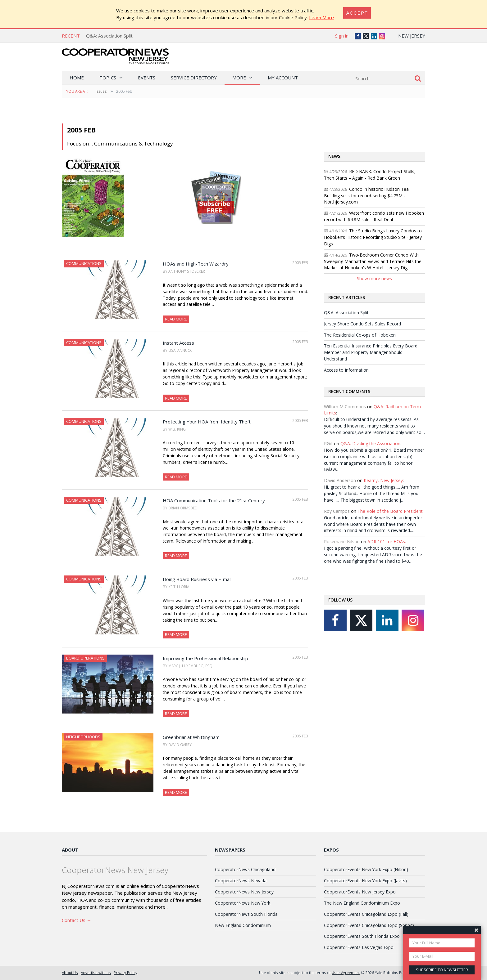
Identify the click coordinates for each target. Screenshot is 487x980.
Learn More (321, 17)
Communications (84, 263)
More (239, 78)
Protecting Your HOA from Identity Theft (207, 422)
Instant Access (178, 343)
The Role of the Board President (390, 511)
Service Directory (194, 78)
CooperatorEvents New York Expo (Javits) (365, 881)
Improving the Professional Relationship (205, 658)
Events (147, 78)
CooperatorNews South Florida (246, 914)
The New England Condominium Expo (362, 903)
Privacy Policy (125, 973)
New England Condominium (243, 925)
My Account (283, 78)
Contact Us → (77, 920)
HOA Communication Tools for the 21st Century (214, 500)
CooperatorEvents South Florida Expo (362, 936)
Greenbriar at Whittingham (191, 737)
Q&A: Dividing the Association (370, 443)
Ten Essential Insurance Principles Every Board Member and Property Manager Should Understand (371, 352)
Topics (108, 78)
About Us (70, 973)
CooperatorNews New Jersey (244, 892)
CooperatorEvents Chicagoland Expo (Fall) (366, 914)
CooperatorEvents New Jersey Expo (360, 892)
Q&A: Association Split (109, 36)
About (70, 850)
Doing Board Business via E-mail (197, 579)
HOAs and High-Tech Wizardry (196, 264)
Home (77, 78)
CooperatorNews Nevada (241, 881)
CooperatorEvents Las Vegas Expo (359, 947)
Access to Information (346, 370)
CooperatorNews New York (243, 903)
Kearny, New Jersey (383, 480)
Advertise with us (96, 973)
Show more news (374, 278)
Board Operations (85, 658)
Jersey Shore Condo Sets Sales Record (362, 324)
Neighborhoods (83, 737)
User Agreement (346, 973)
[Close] (357, 13)
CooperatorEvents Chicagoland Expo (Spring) (369, 925)
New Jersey (412, 36)
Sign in (342, 36)
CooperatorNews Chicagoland (245, 869)
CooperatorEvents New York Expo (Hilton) (366, 869)
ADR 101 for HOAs (386, 541)
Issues (101, 91)
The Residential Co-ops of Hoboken (360, 335)
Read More (176, 319)
